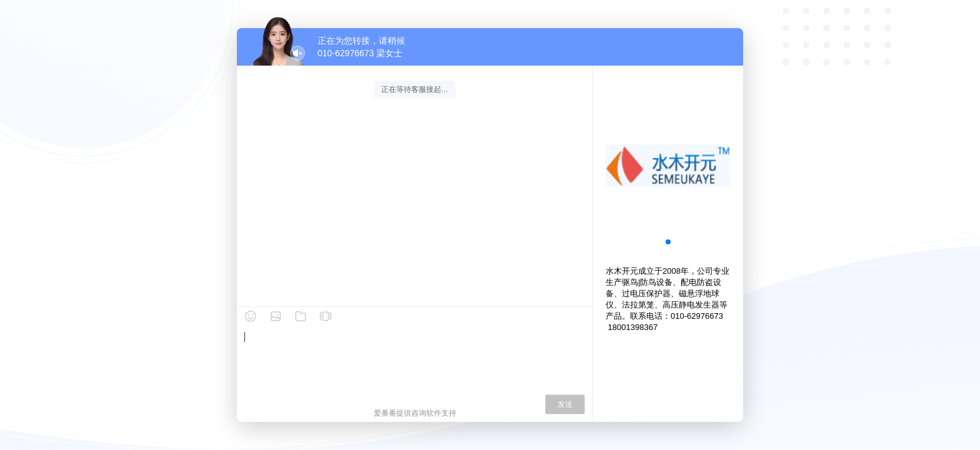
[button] (668, 242)
